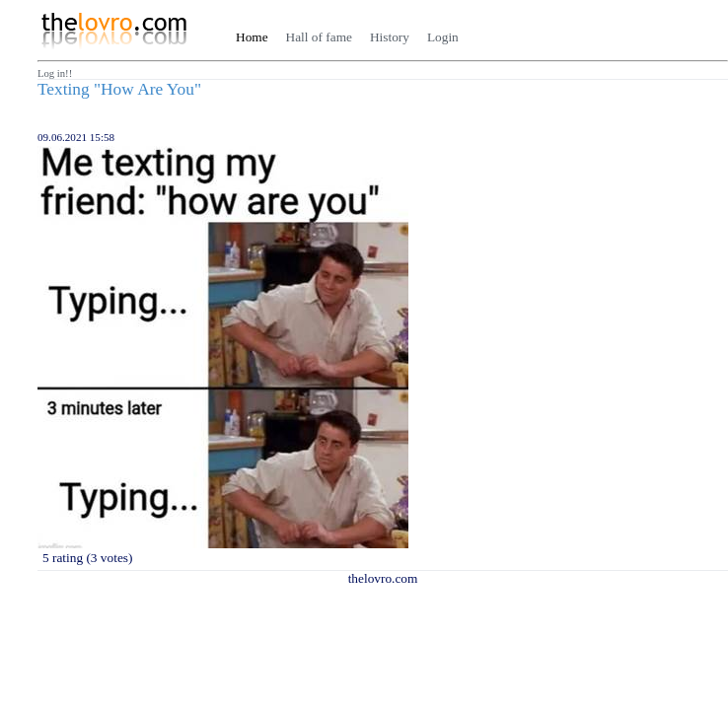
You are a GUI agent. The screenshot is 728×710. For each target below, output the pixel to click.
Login (443, 37)
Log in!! (55, 73)
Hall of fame (319, 37)
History (390, 37)
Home (252, 37)
